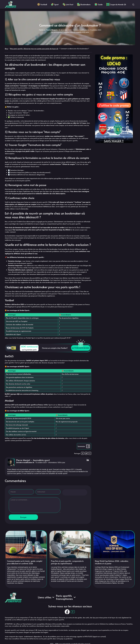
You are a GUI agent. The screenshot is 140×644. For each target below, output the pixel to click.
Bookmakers (84, 4)
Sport (55, 4)
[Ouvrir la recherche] (133, 4)
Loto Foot (68, 4)
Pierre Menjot (23, 460)
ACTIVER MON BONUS (81, 348)
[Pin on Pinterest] (90, 453)
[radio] (65, 492)
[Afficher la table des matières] (84, 446)
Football (42, 4)
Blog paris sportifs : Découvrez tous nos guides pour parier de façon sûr (34, 49)
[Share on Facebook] (83, 453)
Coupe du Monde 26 (116, 4)
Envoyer (23, 517)
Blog (6, 49)
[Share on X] (86, 453)
